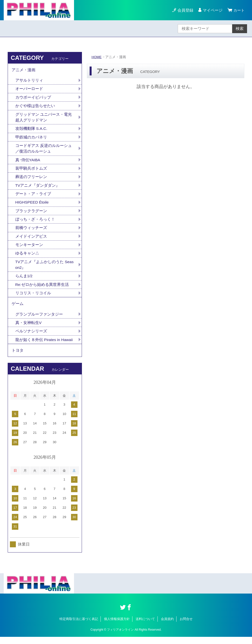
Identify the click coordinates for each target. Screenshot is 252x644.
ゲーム (18, 309)
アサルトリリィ (29, 81)
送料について (145, 626)
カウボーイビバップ (33, 98)
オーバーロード (29, 90)
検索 (240, 29)
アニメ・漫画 (24, 70)
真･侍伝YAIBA (28, 162)
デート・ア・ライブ (33, 197)
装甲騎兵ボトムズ (31, 171)
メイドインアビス (31, 240)
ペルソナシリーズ (31, 337)
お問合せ (186, 626)
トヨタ (18, 357)
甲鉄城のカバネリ (31, 139)
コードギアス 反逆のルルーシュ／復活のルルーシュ (44, 150)
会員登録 (185, 10)
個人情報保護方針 (117, 626)
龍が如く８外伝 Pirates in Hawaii (45, 346)
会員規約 (167, 626)
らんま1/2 (24, 281)
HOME (97, 57)
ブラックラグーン (31, 214)
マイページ (212, 10)
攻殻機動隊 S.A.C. (32, 130)
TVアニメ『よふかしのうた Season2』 (45, 269)
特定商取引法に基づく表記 (79, 626)
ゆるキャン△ (27, 257)
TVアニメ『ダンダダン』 (38, 188)
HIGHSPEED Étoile (33, 205)
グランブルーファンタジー (39, 320)
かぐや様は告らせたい (35, 107)
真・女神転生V (29, 329)
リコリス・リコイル (33, 298)
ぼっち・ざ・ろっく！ (35, 223)
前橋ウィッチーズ (31, 231)
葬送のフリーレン (31, 179)
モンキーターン (29, 249)
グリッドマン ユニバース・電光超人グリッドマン (44, 119)
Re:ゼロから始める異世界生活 (42, 289)
